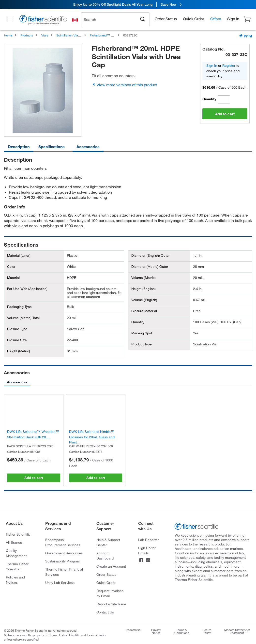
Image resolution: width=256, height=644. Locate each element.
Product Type (142, 344)
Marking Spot (142, 333)
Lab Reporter (149, 540)
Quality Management (16, 553)
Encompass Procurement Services (63, 542)
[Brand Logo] (43, 18)
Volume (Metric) (143, 278)
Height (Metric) (19, 351)
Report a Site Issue (111, 604)
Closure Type (17, 329)
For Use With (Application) (27, 289)
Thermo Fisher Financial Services (64, 572)
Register (229, 65)
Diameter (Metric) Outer (150, 267)
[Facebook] (141, 561)
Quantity (209, 99)
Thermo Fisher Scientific (17, 566)
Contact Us (105, 612)
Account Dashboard (105, 556)
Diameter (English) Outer (151, 255)
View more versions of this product (125, 85)
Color (11, 267)
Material (13, 278)
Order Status (166, 16)
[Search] (143, 16)
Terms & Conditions (182, 631)
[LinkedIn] (148, 561)
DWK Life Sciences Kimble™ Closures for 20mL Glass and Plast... (92, 437)
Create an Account (111, 566)
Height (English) (143, 289)
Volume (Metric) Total (23, 318)
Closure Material (144, 311)
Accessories (88, 146)
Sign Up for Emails (147, 550)
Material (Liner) (19, 255)
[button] (10, 17)
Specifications (52, 146)
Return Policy (207, 631)
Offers (216, 16)
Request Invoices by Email (110, 593)
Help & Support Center (108, 542)
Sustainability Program (63, 561)
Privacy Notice (156, 631)
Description (19, 146)
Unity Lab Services (60, 583)
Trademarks (133, 630)
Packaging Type (19, 307)
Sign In (212, 65)
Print (246, 36)
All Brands (14, 542)
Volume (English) (144, 300)
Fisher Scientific (18, 534)
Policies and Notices (15, 580)
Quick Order (194, 16)
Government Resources (64, 553)
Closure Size (17, 340)
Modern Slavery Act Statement (237, 631)
